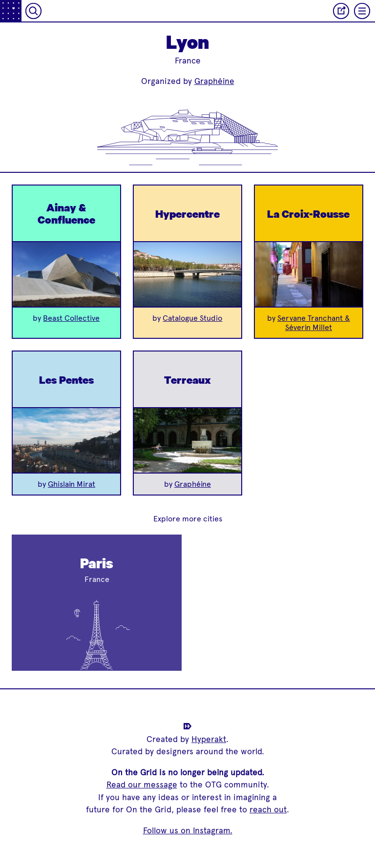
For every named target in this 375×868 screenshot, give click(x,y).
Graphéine (214, 81)
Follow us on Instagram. (188, 830)
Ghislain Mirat (72, 484)
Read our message (142, 785)
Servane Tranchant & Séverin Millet (314, 323)
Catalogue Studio (192, 318)
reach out (268, 809)
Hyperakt (209, 739)
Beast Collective (71, 318)
